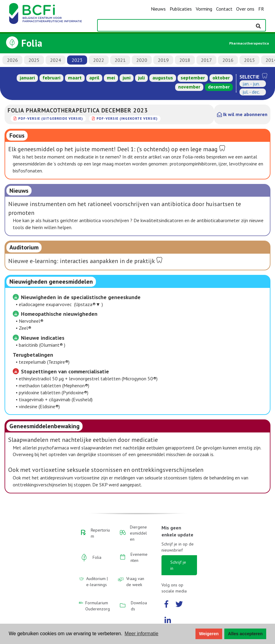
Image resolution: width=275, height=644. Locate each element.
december (219, 87)
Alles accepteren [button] (245, 634)
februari (51, 78)
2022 (99, 60)
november (189, 87)
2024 (56, 60)
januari (27, 78)
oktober (221, 78)
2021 (120, 60)
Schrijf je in (178, 565)
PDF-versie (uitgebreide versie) (51, 118)
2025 (34, 60)
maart (75, 78)
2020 (142, 60)
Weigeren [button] (209, 634)
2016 (228, 60)
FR (261, 9)
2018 (185, 60)
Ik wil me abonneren (242, 114)
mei (111, 78)
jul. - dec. (251, 92)
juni (127, 78)
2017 (206, 60)
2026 (12, 60)
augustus (163, 78)
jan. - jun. (251, 84)
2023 (77, 60)
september (193, 78)
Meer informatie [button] (142, 634)
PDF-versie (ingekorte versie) (127, 118)
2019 (163, 60)
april (94, 78)
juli (141, 78)
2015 (250, 60)
